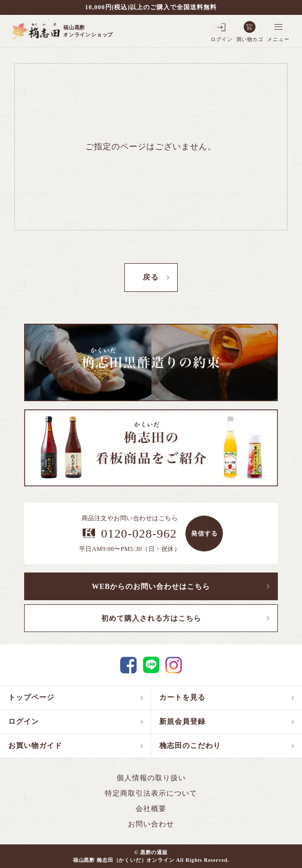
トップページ (31, 697)
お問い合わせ (151, 824)
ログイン (24, 722)
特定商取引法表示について (151, 793)
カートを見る (182, 697)
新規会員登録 (182, 722)
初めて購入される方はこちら (151, 618)
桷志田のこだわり (190, 746)
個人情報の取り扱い (151, 778)
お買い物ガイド (35, 746)
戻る (151, 277)
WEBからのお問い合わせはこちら (151, 587)
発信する (204, 534)
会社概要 (151, 809)
